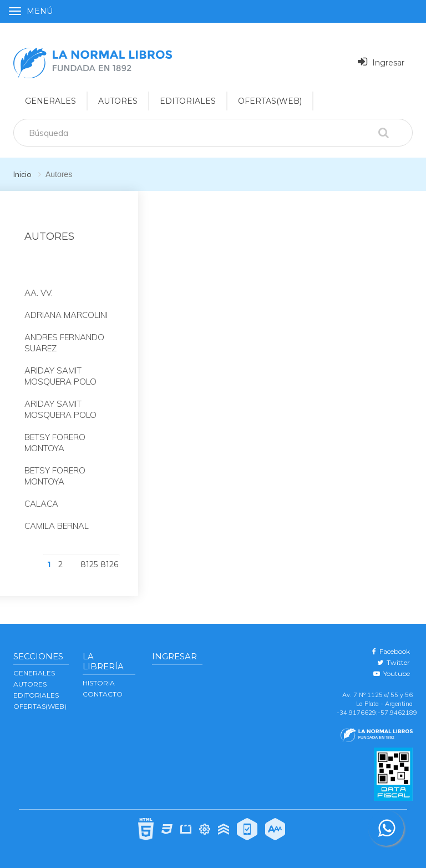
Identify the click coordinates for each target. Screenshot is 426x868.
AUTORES (30, 684)
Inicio (22, 174)
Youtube (392, 673)
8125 (89, 564)
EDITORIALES (36, 695)
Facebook (391, 651)
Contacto (103, 694)
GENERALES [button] (50, 101)
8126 (109, 564)
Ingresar (381, 62)
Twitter (394, 662)
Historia (99, 683)
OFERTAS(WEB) (270, 101)
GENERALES (34, 673)
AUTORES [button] (118, 101)
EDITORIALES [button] (188, 101)
